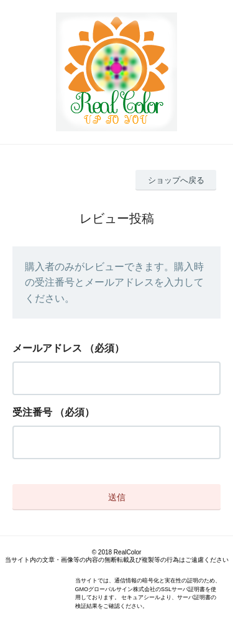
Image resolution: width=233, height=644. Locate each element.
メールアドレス (47, 348)
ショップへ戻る (176, 180)
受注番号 (32, 412)
